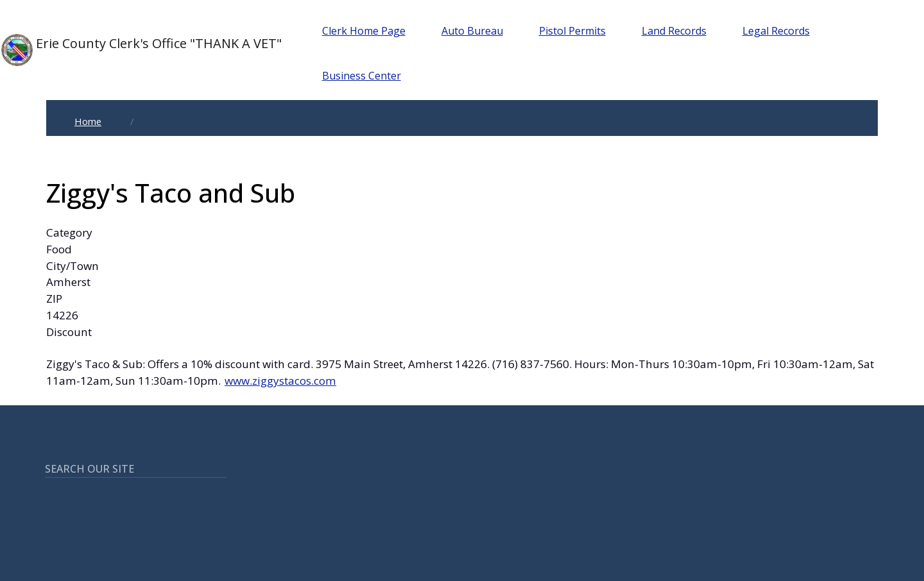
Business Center (362, 76)
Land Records (674, 31)
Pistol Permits (572, 31)
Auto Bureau (472, 31)
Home (88, 121)
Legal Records (776, 31)
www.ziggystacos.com (280, 381)
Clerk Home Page (364, 31)
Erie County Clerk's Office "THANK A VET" (141, 50)
